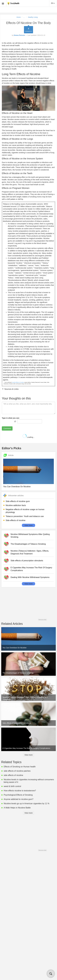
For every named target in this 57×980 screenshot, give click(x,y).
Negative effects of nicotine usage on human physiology (25, 511)
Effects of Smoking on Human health (20, 767)
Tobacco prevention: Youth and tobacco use (25, 516)
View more (28, 525)
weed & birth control (12, 786)
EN (53, 3)
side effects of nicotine (13, 775)
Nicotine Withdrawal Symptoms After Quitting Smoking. (30, 536)
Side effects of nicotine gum (18, 501)
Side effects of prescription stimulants (27, 561)
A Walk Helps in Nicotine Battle (17, 808)
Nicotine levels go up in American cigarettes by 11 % (27, 804)
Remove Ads (42, 620)
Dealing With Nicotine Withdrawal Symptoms (30, 577)
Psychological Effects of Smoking (18, 795)
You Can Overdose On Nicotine (17, 487)
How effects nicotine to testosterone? (20, 791)
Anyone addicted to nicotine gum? (18, 799)
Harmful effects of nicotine (18, 382)
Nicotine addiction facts (16, 505)
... (24, 17)
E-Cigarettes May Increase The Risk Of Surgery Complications (31, 569)
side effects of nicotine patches (17, 771)
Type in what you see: (11, 418)
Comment (7, 428)
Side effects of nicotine (16, 520)
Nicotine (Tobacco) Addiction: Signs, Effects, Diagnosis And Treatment (30, 552)
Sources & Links (11, 389)
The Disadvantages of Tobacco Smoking (28, 544)
